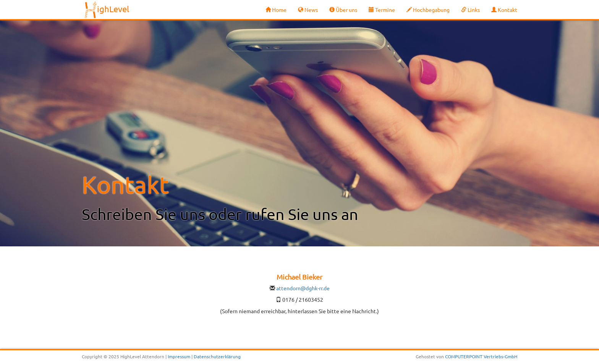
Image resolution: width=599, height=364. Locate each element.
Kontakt (504, 10)
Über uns (343, 10)
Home (276, 10)
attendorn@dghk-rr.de (303, 288)
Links (470, 10)
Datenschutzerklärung (217, 356)
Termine (382, 10)
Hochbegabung (428, 10)
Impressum (179, 356)
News (308, 10)
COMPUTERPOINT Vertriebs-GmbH (481, 356)
